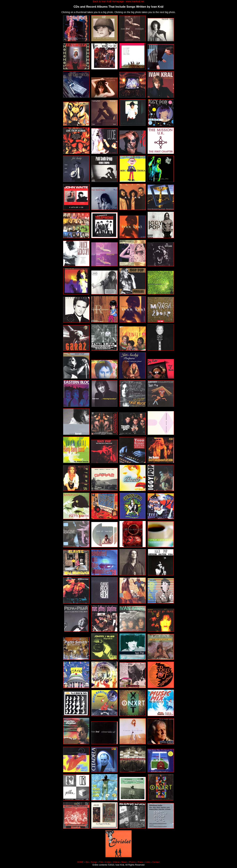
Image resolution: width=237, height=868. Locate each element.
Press (140, 862)
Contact (156, 862)
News (124, 862)
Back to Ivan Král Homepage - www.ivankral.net (119, 1)
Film (101, 862)
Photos (132, 862)
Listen (108, 862)
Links (148, 862)
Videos (116, 862)
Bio (87, 862)
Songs (94, 862)
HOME (80, 862)
